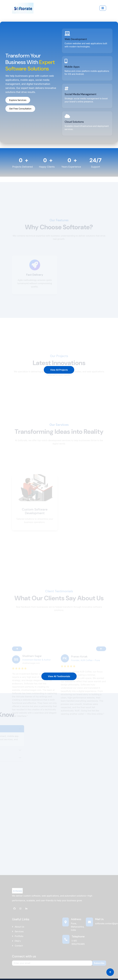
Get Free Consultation (20, 109)
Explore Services (18, 100)
